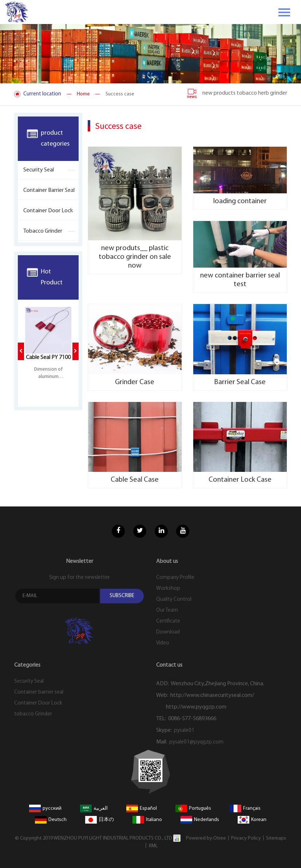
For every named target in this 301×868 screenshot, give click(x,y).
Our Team (167, 610)
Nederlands (200, 820)
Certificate (168, 621)
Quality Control (174, 599)
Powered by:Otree (206, 838)
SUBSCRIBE (122, 596)
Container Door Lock (48, 211)
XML (153, 846)
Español (142, 808)
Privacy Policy (246, 838)
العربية (94, 808)
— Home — (83, 94)
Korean (252, 820)
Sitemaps (276, 838)
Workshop (168, 589)
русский (45, 808)
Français (245, 808)
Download (168, 632)
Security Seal (39, 170)
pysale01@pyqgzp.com (196, 742)
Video (163, 643)
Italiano (147, 820)
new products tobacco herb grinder (237, 93)
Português (193, 808)
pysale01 (184, 731)
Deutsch (51, 820)
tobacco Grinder (43, 231)
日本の (100, 820)
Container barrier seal (49, 190)
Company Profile (175, 578)
